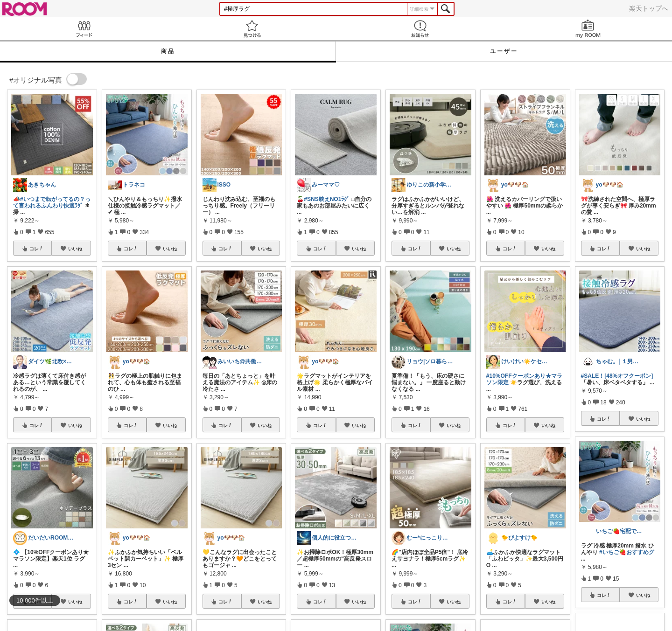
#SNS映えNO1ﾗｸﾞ (327, 199)
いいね (75, 249)
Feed (84, 29)
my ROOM (588, 29)
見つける (252, 29)
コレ (36, 249)
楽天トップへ (649, 8)
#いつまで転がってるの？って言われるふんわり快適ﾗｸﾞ (52, 202)
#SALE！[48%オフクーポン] (617, 376)
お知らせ (420, 29)
